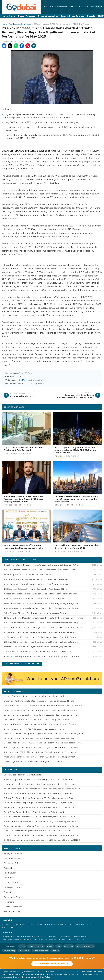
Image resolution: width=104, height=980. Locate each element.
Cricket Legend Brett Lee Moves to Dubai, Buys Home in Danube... (34, 762)
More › (97, 691)
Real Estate (9, 878)
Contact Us (32, 924)
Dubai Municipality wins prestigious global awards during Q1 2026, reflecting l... (39, 803)
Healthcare (9, 902)
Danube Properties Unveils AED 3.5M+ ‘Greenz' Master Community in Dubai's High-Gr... (43, 743)
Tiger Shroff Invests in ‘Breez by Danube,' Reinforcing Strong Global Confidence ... (41, 724)
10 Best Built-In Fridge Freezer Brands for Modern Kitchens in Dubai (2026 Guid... (40, 807)
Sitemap (19, 927)
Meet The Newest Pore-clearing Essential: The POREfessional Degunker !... (38, 584)
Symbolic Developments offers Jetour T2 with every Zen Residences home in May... (42, 715)
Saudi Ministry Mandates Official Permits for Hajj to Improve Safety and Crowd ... (40, 780)
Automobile (9, 868)
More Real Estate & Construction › (82, 407)
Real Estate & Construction (21, 24)
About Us (6, 924)
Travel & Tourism (11, 882)
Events (73, 7)
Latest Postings (27, 16)
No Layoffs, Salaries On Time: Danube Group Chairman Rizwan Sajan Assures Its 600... (42, 738)
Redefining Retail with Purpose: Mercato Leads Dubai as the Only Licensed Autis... (41, 565)
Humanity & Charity (12, 912)
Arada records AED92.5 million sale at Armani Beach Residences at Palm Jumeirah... (42, 752)
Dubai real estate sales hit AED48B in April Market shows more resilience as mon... (41, 710)
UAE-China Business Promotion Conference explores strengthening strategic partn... (43, 603)
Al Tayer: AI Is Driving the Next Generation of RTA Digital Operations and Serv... (39, 798)
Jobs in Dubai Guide (76, 939)
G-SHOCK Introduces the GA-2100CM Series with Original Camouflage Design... (40, 570)
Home (46, 7)
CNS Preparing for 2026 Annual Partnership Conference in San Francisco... (38, 579)
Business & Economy (13, 887)
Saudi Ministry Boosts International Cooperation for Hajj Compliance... (36, 599)
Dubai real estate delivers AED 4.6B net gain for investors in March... (34, 729)
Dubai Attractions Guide (26, 936)
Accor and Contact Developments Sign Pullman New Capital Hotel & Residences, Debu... (44, 734)
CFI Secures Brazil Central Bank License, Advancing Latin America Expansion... (40, 632)
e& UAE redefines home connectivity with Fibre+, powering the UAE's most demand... (42, 789)
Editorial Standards (19, 924)
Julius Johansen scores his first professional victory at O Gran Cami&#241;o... (38, 652)
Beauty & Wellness (59, 7)
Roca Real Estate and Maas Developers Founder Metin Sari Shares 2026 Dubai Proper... (43, 706)
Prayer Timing (8, 927)
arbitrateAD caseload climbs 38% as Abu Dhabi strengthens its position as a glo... (40, 784)
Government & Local (13, 897)
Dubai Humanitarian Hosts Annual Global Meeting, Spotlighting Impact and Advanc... (42, 826)
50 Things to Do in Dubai (33, 939)
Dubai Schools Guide (62, 936)
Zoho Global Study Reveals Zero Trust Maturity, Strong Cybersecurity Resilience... (41, 821)
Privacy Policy (53, 924)
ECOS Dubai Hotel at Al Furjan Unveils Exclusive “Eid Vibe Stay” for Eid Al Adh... (39, 831)
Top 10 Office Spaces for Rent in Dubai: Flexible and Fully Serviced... (34, 696)
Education (89, 7)
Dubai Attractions (89, 924)
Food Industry (10, 873)
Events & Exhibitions (13, 907)
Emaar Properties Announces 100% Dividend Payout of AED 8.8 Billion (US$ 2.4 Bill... (42, 747)
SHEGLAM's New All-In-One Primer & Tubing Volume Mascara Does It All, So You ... (41, 637)
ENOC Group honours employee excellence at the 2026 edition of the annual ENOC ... (43, 840)
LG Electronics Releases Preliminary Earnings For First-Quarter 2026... (35, 589)
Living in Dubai (8, 936)
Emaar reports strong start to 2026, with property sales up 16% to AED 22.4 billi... (39, 701)
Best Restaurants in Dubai (55, 939)
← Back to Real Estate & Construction (22, 664)
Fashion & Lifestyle (12, 858)
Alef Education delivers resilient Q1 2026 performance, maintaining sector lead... (40, 817)
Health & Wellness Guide (11, 939)
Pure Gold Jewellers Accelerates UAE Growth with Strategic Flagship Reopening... (42, 623)
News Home (9, 16)
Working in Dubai (45, 936)
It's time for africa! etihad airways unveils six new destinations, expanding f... (38, 647)
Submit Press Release (73, 16)
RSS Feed (42, 924)
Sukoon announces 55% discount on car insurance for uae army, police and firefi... (41, 594)
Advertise (64, 924)
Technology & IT (11, 863)
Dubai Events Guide (80, 936)
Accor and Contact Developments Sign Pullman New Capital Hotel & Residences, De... (44, 627)
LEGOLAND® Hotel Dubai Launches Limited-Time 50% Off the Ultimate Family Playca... (44, 618)
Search (91, 16)
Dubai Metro (75, 924)
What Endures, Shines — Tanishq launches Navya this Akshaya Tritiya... (36, 613)
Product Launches (48, 16)
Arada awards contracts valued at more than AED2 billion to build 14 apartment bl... (41, 757)
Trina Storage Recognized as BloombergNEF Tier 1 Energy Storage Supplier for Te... (42, 835)
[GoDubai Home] (21, 7)
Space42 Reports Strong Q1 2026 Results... (23, 775)
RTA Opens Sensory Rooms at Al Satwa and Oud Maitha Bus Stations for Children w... (43, 656)
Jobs (80, 7)
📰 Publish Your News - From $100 (52, 964)
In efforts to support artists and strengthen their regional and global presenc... (39, 793)
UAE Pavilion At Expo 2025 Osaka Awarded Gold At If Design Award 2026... (37, 720)
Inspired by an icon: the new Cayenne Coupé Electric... (29, 574)
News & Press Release (85, 946)
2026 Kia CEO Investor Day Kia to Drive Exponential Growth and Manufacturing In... (42, 642)
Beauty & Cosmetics (13, 853)
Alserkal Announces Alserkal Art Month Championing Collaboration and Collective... (42, 608)
